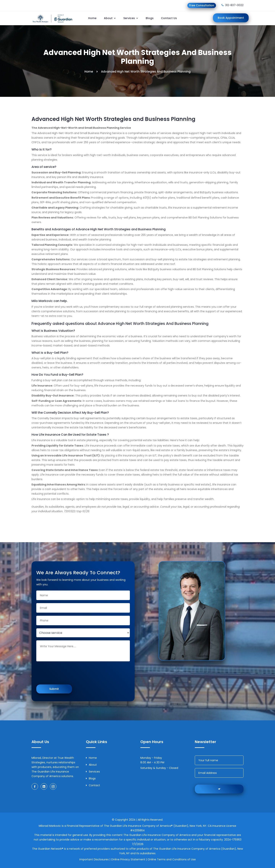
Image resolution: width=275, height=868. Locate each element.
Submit (54, 689)
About (110, 18)
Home (92, 18)
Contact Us (169, 18)
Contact (93, 785)
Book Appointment (231, 18)
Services (131, 18)
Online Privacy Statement (128, 859)
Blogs (150, 18)
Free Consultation (202, 5)
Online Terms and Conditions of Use (172, 859)
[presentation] (65, 673)
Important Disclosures (94, 859)
